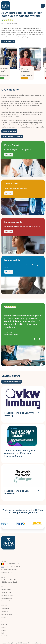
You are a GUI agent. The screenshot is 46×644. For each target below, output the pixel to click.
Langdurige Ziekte (7, 595)
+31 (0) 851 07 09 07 (13, 567)
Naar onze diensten (9, 131)
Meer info (9, 155)
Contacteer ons (8, 41)
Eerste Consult (6, 590)
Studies (4, 630)
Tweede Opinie (25, 78)
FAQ (3, 633)
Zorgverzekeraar (7, 614)
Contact (4, 636)
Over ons (4, 624)
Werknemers (5, 608)
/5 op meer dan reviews (10, 23)
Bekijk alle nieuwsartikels (12, 382)
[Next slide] (39, 339)
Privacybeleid (16, 643)
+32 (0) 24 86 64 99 (13, 564)
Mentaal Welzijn (7, 598)
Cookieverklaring (7, 643)
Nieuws (4, 627)
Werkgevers (5, 611)
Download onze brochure (12, 137)
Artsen (4, 617)
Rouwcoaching (6, 601)
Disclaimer (24, 643)
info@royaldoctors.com (9, 570)
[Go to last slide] (35, 339)
